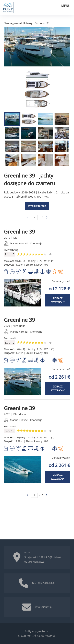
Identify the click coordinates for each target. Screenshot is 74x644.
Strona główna (12, 23)
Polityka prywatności (37, 631)
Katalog (28, 23)
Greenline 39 (42, 23)
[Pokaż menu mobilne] (67, 7)
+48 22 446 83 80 (46, 583)
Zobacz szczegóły (58, 300)
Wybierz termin (37, 206)
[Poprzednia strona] (28, 217)
